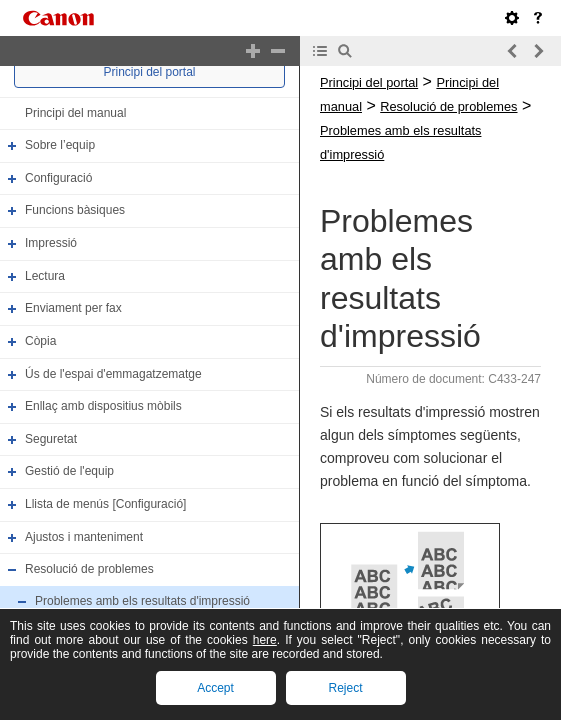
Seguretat (51, 439)
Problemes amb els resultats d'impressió (142, 601)
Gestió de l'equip (69, 472)
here (265, 640)
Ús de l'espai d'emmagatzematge (113, 374)
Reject (345, 688)
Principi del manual (75, 113)
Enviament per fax (73, 308)
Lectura (45, 276)
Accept (215, 688)
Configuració (58, 178)
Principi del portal (149, 72)
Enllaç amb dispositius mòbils (103, 406)
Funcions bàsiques (75, 211)
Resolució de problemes (89, 569)
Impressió (51, 243)
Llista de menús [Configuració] (105, 504)
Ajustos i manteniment (84, 537)
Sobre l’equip (60, 145)
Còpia (40, 341)
